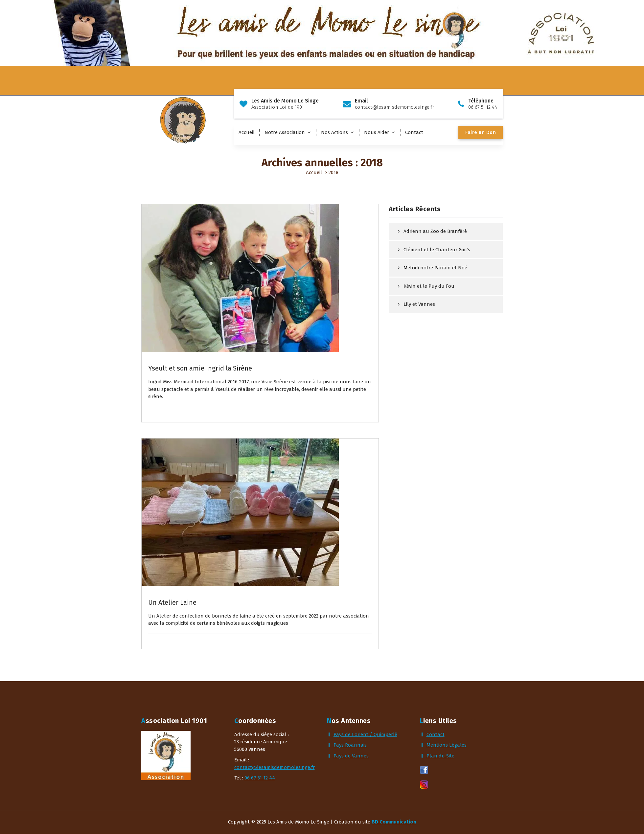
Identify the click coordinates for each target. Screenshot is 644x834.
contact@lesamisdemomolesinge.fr (275, 767)
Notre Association (285, 132)
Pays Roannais (350, 745)
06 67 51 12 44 (260, 778)
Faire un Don (481, 132)
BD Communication (394, 822)
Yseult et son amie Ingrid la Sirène (200, 368)
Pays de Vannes (351, 756)
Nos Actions (334, 132)
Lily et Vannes (419, 304)
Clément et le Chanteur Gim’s (437, 250)
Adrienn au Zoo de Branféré (435, 231)
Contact (414, 132)
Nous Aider (377, 132)
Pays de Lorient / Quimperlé (365, 734)
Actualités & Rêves (177, 340)
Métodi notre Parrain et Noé (435, 268)
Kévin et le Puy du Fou (429, 286)
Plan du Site (440, 756)
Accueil (247, 132)
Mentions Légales (447, 745)
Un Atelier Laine (172, 602)
